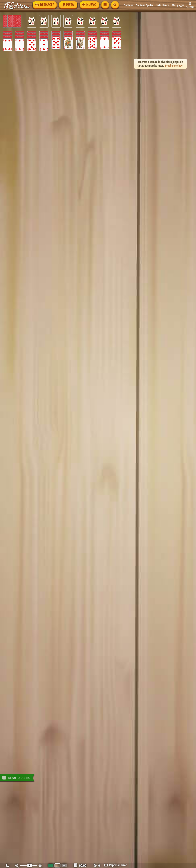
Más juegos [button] (178, 5)
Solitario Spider (145, 5)
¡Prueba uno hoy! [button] (174, 66)
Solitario (129, 5)
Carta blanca (163, 5)
